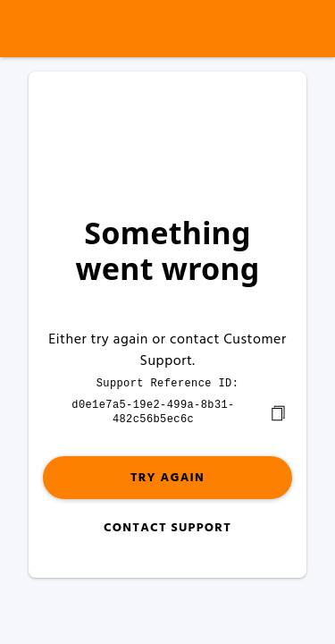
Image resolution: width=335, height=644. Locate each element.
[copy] (278, 411)
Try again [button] (167, 476)
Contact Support (167, 526)
